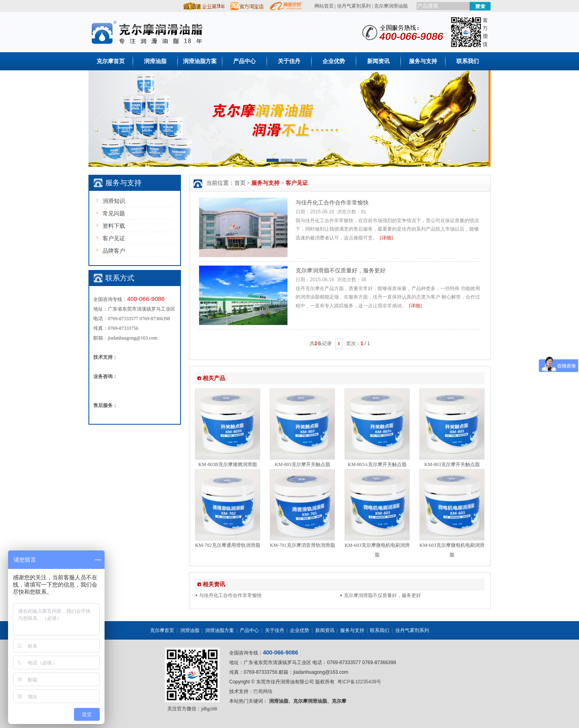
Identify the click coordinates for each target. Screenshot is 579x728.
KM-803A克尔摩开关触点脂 (377, 464)
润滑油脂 (155, 61)
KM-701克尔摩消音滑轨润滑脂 (302, 545)
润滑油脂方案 (200, 61)
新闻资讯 (378, 61)
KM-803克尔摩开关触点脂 (302, 464)
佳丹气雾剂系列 (354, 6)
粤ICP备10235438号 (359, 682)
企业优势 (334, 61)
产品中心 (244, 61)
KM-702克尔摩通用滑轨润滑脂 (227, 545)
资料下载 (114, 226)
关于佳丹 (289, 61)
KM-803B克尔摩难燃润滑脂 (227, 464)
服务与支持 (423, 61)
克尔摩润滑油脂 (391, 6)
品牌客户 (114, 251)
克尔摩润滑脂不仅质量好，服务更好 (341, 271)
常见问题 (114, 214)
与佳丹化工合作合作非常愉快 (332, 203)
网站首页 (324, 6)
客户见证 (114, 238)
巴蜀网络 (263, 691)
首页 (240, 183)
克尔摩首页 (111, 61)
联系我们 (468, 61)
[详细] (386, 238)
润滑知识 (114, 201)
